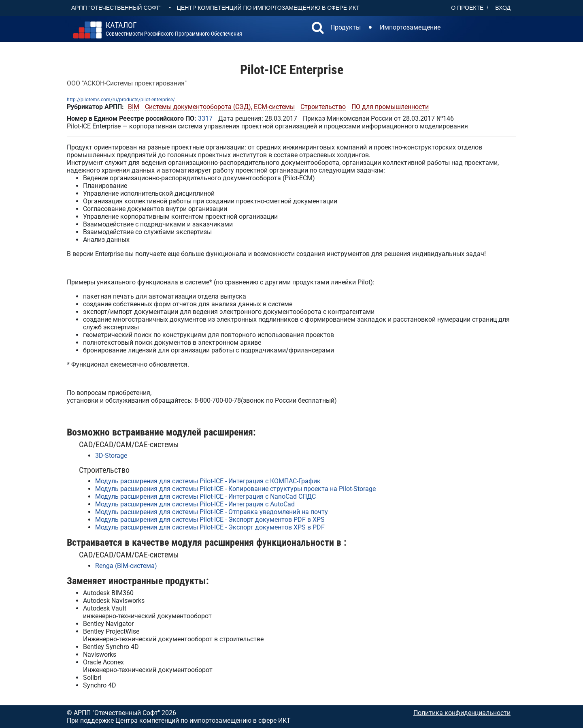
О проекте (467, 8)
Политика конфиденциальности (462, 713)
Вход (503, 8)
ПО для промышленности (390, 107)
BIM (134, 107)
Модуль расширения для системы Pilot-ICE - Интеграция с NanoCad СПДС (205, 496)
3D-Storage (111, 456)
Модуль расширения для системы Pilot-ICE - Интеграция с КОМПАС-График (208, 481)
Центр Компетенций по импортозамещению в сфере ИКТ (268, 8)
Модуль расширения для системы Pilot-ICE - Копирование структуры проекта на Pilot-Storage (235, 489)
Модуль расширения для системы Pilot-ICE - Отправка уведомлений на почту (212, 512)
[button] (318, 29)
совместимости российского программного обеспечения (174, 29)
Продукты (346, 27)
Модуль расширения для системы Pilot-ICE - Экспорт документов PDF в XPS (210, 520)
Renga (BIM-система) (126, 566)
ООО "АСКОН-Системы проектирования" (127, 83)
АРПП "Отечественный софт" (116, 8)
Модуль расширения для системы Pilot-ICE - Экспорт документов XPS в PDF (210, 527)
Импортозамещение (410, 27)
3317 (205, 118)
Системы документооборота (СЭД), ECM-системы (220, 107)
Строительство (323, 107)
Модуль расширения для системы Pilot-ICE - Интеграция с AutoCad (195, 504)
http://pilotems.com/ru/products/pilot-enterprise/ (121, 100)
